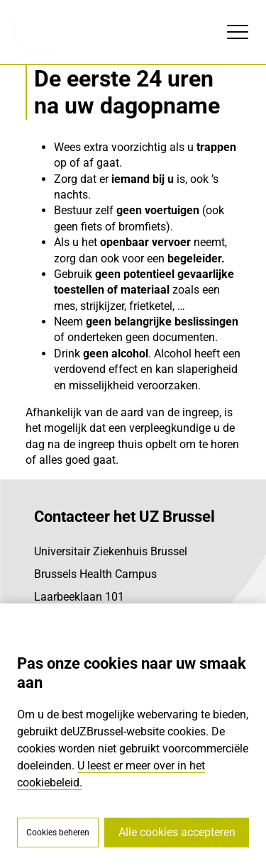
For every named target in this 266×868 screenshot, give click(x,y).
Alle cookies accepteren (177, 832)
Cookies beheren (58, 833)
